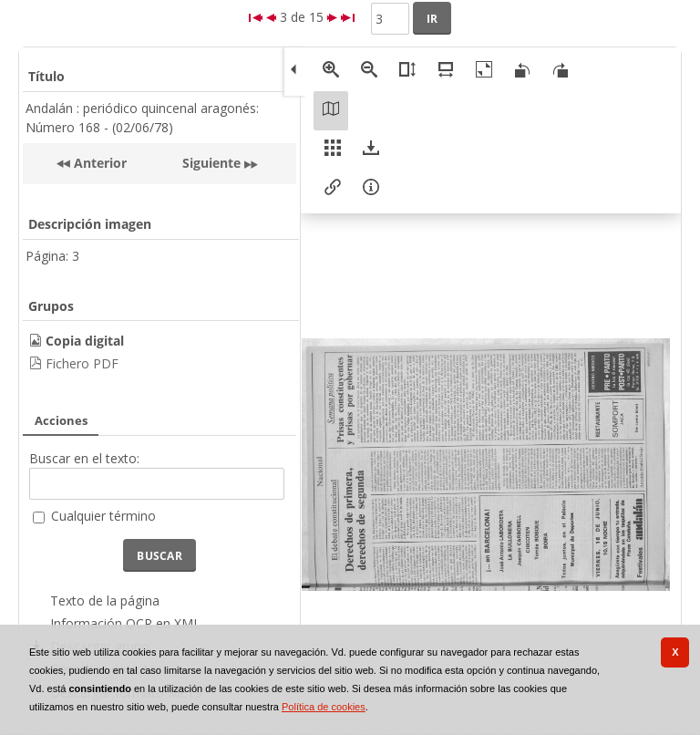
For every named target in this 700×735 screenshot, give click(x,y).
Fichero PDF (82, 363)
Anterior (98, 163)
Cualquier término (103, 516)
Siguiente (211, 163)
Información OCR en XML (125, 623)
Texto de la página (105, 600)
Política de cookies (324, 707)
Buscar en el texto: (84, 458)
